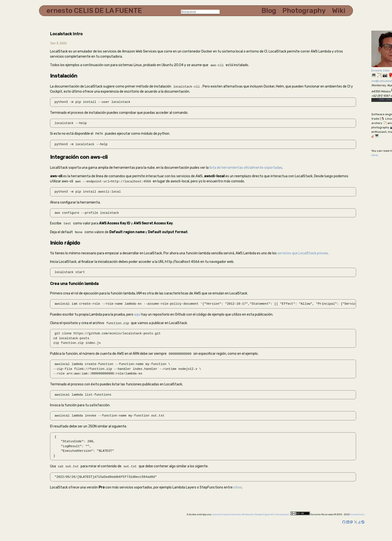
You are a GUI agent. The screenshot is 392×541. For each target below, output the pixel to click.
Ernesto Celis (381, 71)
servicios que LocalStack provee (303, 253)
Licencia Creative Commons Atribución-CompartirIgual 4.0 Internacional (251, 514)
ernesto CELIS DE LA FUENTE (94, 11)
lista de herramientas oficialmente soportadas (246, 167)
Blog (269, 11)
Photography (304, 11)
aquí (137, 314)
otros (238, 486)
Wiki (339, 11)
